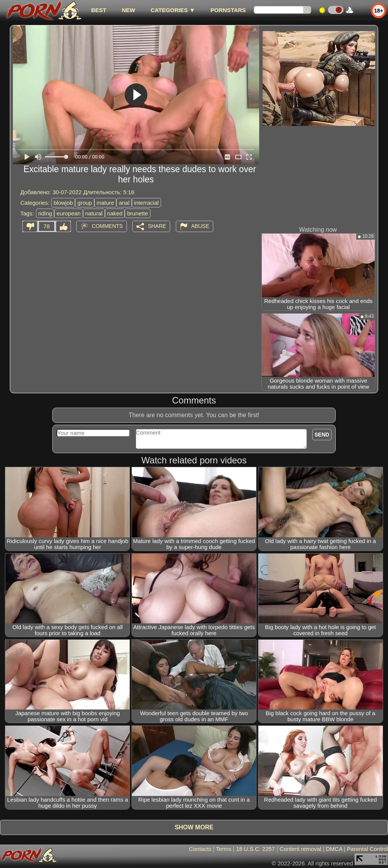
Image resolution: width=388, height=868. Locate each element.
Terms (224, 849)
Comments (107, 226)
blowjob (63, 203)
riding (45, 213)
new (128, 10)
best (99, 10)
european (68, 213)
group (84, 203)
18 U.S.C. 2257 (256, 849)
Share (157, 226)
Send (322, 435)
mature (106, 203)
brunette (137, 213)
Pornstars (228, 10)
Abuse (200, 226)
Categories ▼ (173, 10)
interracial (146, 203)
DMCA (334, 849)
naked (115, 213)
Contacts (200, 849)
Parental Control (368, 849)
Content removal (300, 849)
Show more (194, 827)
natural (94, 213)
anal (124, 203)
